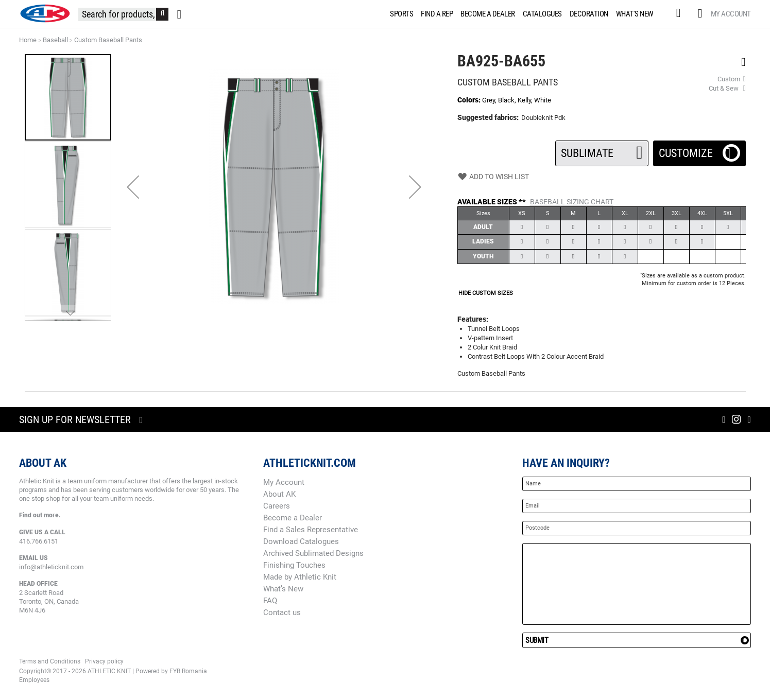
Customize (699, 150)
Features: (473, 319)
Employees (34, 680)
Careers (277, 506)
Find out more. (40, 515)
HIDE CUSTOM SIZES (486, 293)
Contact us (282, 612)
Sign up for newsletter (75, 419)
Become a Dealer (293, 518)
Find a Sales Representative (311, 530)
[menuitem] (400, 14)
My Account (731, 14)
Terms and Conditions (50, 661)
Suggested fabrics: (488, 117)
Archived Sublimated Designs (313, 553)
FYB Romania (188, 671)
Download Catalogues (301, 541)
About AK (279, 494)
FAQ (270, 601)
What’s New (283, 589)
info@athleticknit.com (51, 567)
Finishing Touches (294, 565)
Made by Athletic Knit (300, 577)
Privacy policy (104, 661)
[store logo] (45, 13)
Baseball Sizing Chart (572, 202)
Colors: (470, 100)
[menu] (524, 14)
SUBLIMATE (602, 150)
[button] (133, 187)
